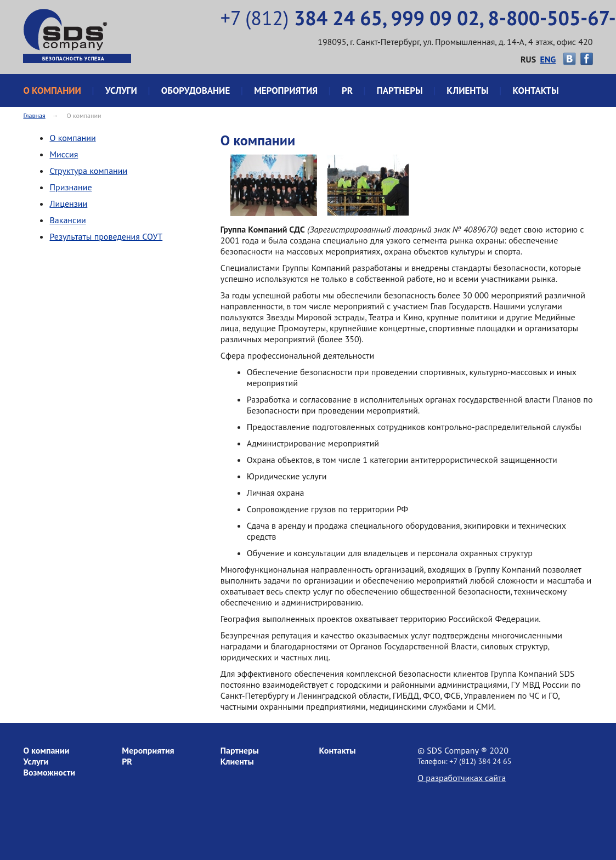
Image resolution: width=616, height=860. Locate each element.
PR (347, 90)
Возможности (49, 772)
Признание (70, 187)
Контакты (536, 90)
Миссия (64, 154)
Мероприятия (286, 90)
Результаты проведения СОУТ (106, 236)
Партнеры (400, 90)
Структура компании (88, 171)
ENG (548, 59)
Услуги (121, 90)
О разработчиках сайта (462, 778)
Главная (34, 115)
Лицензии (68, 203)
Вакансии (67, 220)
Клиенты (467, 90)
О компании (52, 90)
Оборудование (196, 90)
